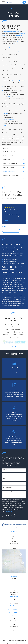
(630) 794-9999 (14, 612)
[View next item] (5, 227)
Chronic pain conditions (9, 120)
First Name (5, 469)
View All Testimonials (11, 231)
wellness (15, 44)
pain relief (19, 42)
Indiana (23, 51)
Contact (14, 548)
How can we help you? (7, 492)
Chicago (18, 51)
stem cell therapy (19, 36)
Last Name (5, 474)
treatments (10, 96)
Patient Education (14, 544)
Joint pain (6, 114)
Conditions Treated (14, 539)
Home (14, 534)
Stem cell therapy (6, 47)
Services (14, 541)
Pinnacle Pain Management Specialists (12, 32)
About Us (14, 536)
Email (4, 483)
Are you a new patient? (8, 487)
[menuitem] (14, 152)
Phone (4, 478)
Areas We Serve (14, 546)
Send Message (9, 516)
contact (11, 300)
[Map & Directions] (14, 587)
